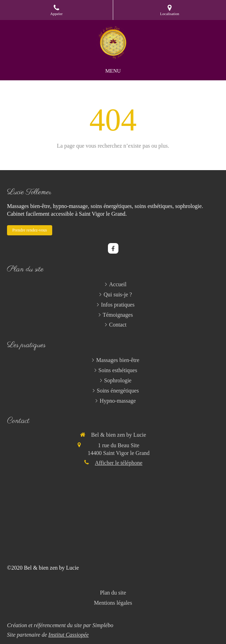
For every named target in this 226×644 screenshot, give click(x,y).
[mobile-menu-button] (113, 71)
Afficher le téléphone (119, 463)
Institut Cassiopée (69, 635)
